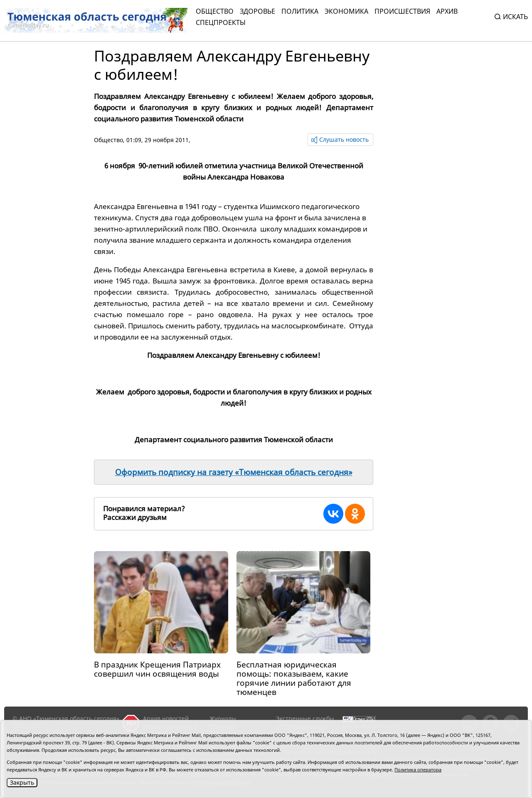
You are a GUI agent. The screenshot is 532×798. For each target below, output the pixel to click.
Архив (447, 11)
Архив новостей (166, 718)
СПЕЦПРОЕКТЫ (221, 22)
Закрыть (22, 782)
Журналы (223, 718)
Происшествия (402, 11)
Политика (300, 11)
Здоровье (257, 11)
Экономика (346, 11)
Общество (215, 11)
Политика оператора (418, 770)
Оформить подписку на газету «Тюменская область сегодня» (234, 472)
